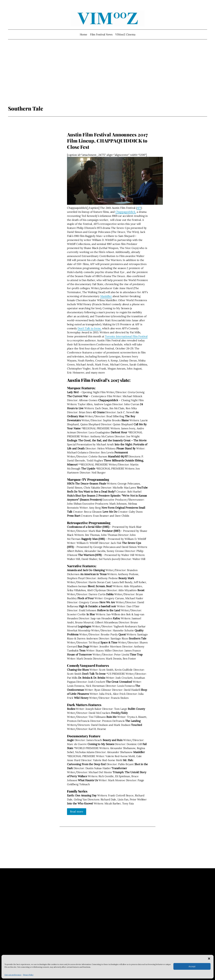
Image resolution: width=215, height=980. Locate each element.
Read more (77, 811)
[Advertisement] (108, 74)
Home (84, 34)
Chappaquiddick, (126, 212)
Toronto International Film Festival (126, 336)
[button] (209, 959)
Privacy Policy (28, 975)
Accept (192, 966)
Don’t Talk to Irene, (89, 328)
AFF (139, 208)
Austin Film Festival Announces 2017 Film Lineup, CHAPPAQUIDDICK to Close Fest (107, 141)
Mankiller (106, 296)
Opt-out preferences (13, 975)
